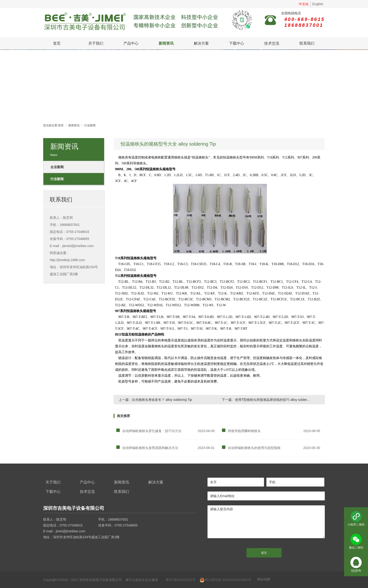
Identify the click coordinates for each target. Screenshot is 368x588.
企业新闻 (57, 167)
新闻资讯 (166, 43)
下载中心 (237, 43)
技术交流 (272, 43)
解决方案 (201, 43)
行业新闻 (90, 125)
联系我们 (307, 43)
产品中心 (131, 43)
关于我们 (96, 43)
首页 (57, 43)
